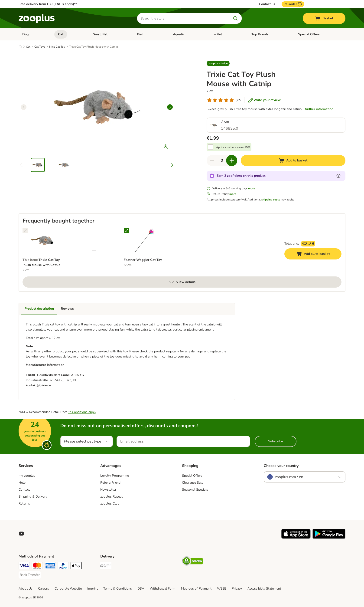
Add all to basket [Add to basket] (318, 254)
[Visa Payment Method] (24, 566)
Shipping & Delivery (33, 497)
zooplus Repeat (111, 497)
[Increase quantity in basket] (232, 161)
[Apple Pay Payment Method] (76, 566)
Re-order (293, 4)
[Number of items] (222, 161)
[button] (218, 63)
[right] (170, 107)
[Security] (192, 562)
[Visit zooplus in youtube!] (21, 534)
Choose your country (281, 466)
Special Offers (309, 34)
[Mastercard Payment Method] (37, 566)
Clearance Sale (193, 483)
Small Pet (100, 34)
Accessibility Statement (264, 589)
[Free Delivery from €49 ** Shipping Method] (106, 566)
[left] (24, 107)
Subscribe (276, 441)
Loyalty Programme (115, 476)
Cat (61, 34)
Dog (25, 34)
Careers (44, 589)
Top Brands (260, 34)
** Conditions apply (82, 412)
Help (22, 483)
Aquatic (179, 34)
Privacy (237, 589)
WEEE (222, 589)
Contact (24, 490)
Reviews (67, 309)
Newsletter (108, 490)
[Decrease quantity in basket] (212, 161)
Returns (24, 504)
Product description (39, 309)
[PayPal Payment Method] (63, 566)
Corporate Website (68, 589)
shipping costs (271, 200)
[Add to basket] (293, 161)
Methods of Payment (196, 589)
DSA (141, 589)
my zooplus (27, 476)
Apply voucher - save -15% (233, 147)
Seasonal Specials (195, 490)
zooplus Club (110, 504)
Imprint (93, 589)
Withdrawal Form (163, 589)
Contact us (267, 4)
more (252, 188)
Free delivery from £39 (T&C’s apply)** (48, 4)
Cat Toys (40, 47)
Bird (140, 34)
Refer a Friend (110, 483)
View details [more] (182, 282)
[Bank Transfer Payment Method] (30, 575)
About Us (26, 589)
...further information (318, 109)
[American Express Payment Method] (50, 566)
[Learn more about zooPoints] (338, 176)
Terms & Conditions (118, 589)
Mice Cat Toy (57, 47)
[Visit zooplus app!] (296, 538)
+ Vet (218, 34)
